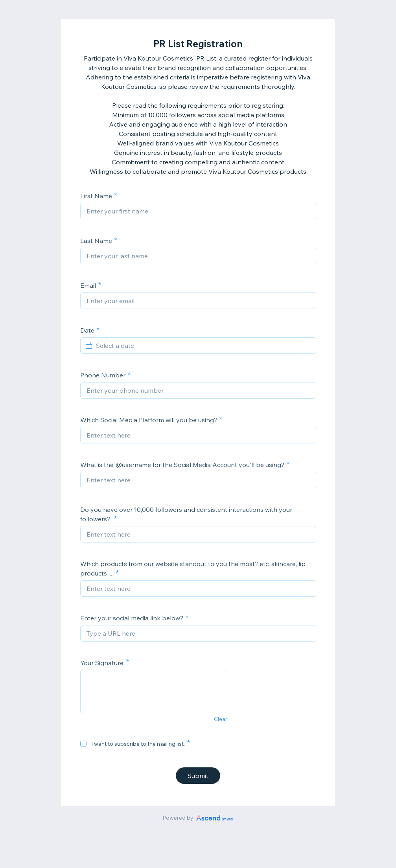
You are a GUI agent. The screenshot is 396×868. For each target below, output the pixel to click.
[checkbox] (83, 744)
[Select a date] (203, 346)
